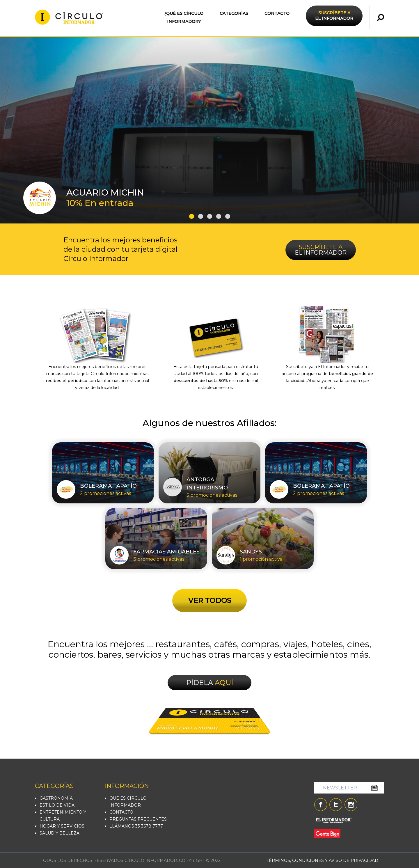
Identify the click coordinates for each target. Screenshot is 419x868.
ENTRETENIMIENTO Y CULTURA (63, 816)
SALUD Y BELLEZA (60, 833)
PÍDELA (210, 682)
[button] (192, 216)
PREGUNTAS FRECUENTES (138, 819)
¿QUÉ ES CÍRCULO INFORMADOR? (184, 17)
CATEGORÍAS (234, 13)
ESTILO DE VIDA (57, 805)
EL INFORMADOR (334, 16)
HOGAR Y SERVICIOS (62, 826)
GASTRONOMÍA (56, 798)
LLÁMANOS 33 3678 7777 (136, 826)
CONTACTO (277, 13)
